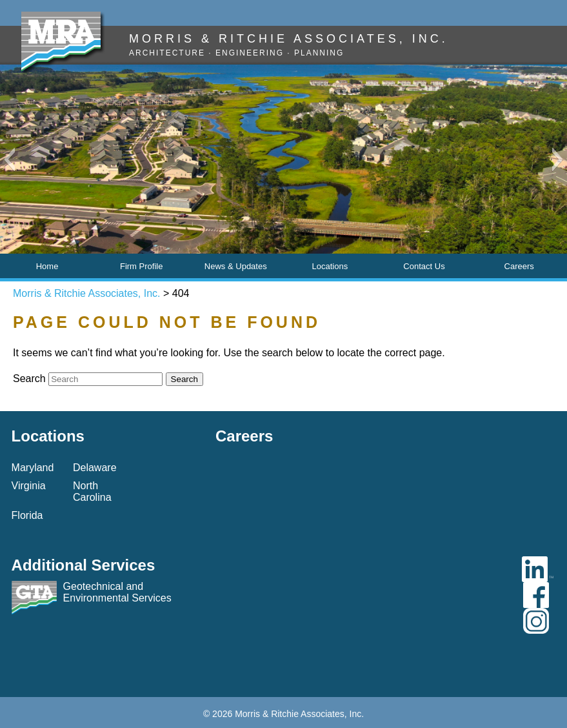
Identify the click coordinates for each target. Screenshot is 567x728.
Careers (519, 266)
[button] (9, 159)
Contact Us (424, 266)
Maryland (33, 468)
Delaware (95, 468)
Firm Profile (141, 266)
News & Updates (236, 266)
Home (47, 266)
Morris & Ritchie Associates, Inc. (87, 293)
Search (29, 379)
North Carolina (92, 491)
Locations (330, 266)
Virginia (29, 486)
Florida (27, 515)
